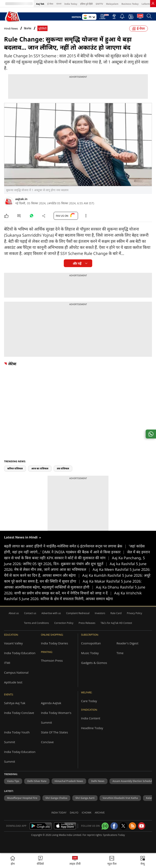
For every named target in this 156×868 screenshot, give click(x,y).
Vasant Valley (13, 643)
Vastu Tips (13, 781)
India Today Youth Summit (17, 737)
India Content (91, 718)
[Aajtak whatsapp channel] (105, 826)
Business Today (130, 4)
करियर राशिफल (15, 468)
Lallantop (147, 4)
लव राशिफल (63, 468)
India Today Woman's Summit (56, 718)
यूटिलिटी (42, 29)
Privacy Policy (134, 613)
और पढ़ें (77, 264)
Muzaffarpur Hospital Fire (22, 798)
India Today (71, 4)
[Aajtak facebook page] (114, 826)
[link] (153, 3)
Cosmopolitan (91, 643)
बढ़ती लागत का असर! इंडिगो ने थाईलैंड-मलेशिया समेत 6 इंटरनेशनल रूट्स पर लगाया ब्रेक (66, 546)
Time (120, 653)
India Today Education (20, 653)
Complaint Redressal (78, 613)
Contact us (30, 613)
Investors (100, 613)
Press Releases (87, 623)
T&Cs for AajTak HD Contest (116, 623)
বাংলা (59, 4)
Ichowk (87, 813)
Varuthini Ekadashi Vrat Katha (120, 798)
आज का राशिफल (40, 468)
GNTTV (99, 4)
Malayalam (112, 4)
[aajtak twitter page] (123, 826)
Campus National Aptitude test (16, 677)
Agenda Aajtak (51, 703)
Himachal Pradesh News (69, 781)
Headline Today (92, 728)
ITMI (7, 663)
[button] (143, 861)
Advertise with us (51, 613)
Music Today (90, 653)
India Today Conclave (19, 713)
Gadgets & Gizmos (94, 663)
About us (14, 613)
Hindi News (11, 28)
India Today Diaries (55, 643)
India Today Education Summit (20, 757)
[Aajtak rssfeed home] (132, 826)
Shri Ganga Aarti (85, 798)
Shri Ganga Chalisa (56, 798)
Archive (100, 813)
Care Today (89, 701)
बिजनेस (28, 29)
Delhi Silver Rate (37, 781)
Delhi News (98, 781)
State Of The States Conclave (55, 737)
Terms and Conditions (36, 623)
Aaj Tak (40, 4)
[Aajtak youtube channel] (142, 826)
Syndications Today (114, 835)
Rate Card (116, 613)
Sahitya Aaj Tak (15, 703)
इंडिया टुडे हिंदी (86, 4)
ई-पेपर (50, 4)
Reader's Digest (128, 643)
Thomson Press (52, 660)
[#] (31, 217)
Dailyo (74, 813)
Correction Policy (64, 623)
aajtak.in (21, 199)
